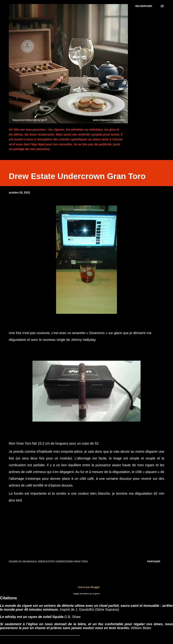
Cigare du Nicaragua (23, 561)
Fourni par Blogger (86, 587)
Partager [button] (154, 561)
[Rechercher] (144, 6)
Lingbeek (96, 594)
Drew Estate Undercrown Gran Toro (63, 561)
